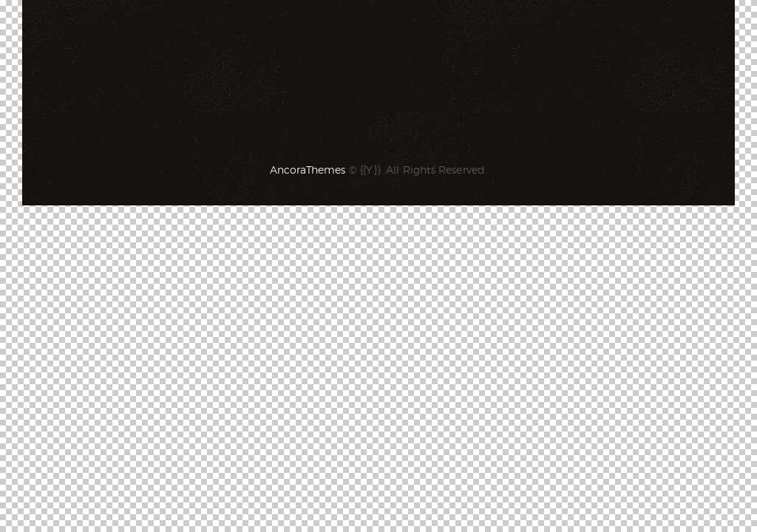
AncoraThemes (308, 170)
